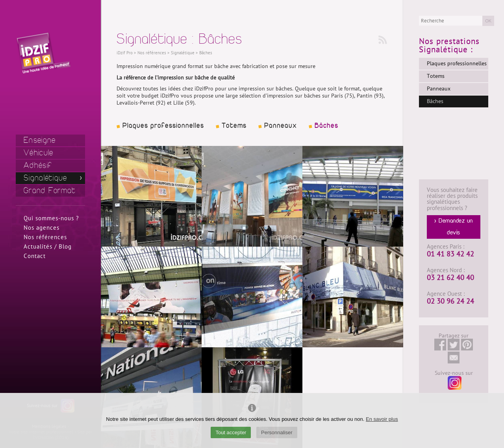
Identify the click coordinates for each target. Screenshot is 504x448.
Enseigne (40, 140)
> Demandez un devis (454, 227)
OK (488, 21)
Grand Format (50, 191)
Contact (35, 256)
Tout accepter (231, 432)
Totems (234, 126)
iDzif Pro (125, 53)
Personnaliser (277, 432)
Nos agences (42, 228)
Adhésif (38, 165)
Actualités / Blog (48, 247)
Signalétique (45, 178)
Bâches (326, 126)
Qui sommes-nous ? (51, 218)
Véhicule (38, 153)
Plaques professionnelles (163, 126)
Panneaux (281, 126)
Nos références (45, 237)
